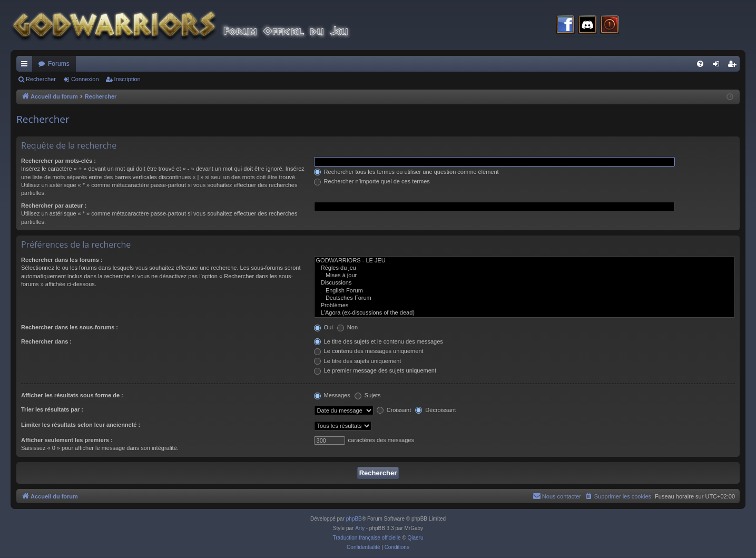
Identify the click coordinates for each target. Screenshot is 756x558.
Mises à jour (524, 276)
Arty (360, 528)
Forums (59, 64)
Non (347, 327)
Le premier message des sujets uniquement (375, 370)
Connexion (85, 79)
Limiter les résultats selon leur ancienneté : (81, 425)
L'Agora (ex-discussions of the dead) (524, 313)
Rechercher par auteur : (54, 205)
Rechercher (41, 79)
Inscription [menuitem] (734, 66)
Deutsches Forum (524, 298)
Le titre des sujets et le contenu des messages (379, 341)
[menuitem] (700, 64)
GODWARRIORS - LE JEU (524, 261)
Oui (323, 327)
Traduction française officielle (367, 538)
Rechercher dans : (46, 341)
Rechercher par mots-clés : (58, 161)
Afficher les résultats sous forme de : (72, 395)
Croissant (394, 410)
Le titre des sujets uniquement (358, 361)
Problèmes (524, 306)
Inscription (127, 79)
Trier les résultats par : (52, 409)
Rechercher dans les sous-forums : (70, 327)
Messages (332, 395)
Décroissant (435, 410)
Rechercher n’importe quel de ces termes (372, 181)
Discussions (524, 283)
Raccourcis (26, 66)
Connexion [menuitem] (718, 66)
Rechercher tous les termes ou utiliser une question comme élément (406, 172)
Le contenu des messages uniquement (369, 351)
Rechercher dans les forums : (62, 260)
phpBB (354, 519)
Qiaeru (415, 538)
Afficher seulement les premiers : (67, 440)
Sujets (368, 395)
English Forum (524, 291)
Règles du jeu (524, 268)
